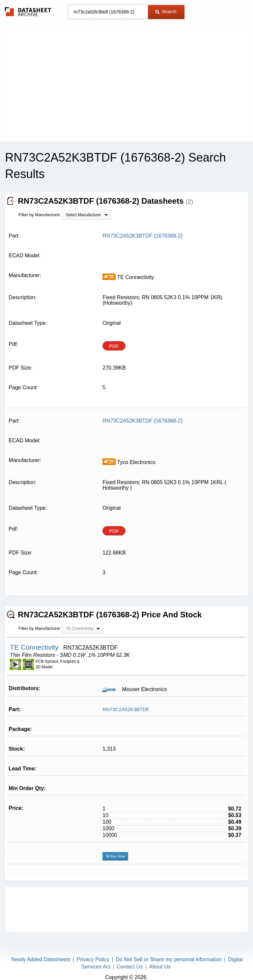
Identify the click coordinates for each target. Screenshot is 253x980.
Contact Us (130, 967)
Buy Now (115, 856)
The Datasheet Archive (28, 12)
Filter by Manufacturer (39, 215)
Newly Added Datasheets (41, 959)
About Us (160, 967)
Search (166, 12)
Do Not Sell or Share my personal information (169, 959)
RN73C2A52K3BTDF (126, 709)
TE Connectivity (35, 647)
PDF (114, 346)
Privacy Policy (93, 959)
